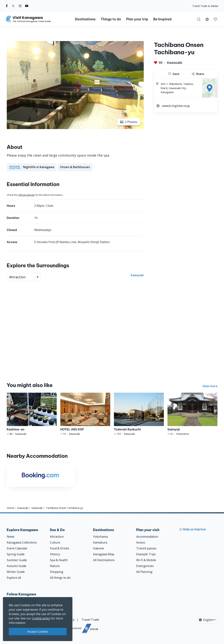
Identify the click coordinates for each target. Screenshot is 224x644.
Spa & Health (59, 560)
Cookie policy (41, 618)
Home (10, 508)
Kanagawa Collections (22, 542)
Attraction (57, 537)
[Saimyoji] (192, 414)
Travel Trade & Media (205, 6)
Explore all (14, 578)
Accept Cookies (38, 632)
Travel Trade (90, 620)
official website (27, 195)
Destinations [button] (85, 19)
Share (198, 74)
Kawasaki (175, 63)
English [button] (206, 620)
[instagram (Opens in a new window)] (20, 6)
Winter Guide (16, 572)
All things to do (60, 578)
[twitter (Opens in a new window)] (13, 6)
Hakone (98, 548)
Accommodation (147, 537)
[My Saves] (215, 19)
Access (141, 542)
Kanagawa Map (104, 554)
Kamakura (100, 542)
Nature (55, 566)
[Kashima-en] (32, 414)
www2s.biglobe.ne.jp (176, 106)
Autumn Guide (17, 566)
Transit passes (146, 548)
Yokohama (100, 537)
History (55, 554)
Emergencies (145, 566)
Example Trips (146, 554)
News (11, 537)
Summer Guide (17, 560)
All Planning (144, 572)
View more (210, 386)
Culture (55, 542)
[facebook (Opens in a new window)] (7, 6)
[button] (207, 19)
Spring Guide (16, 554)
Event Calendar (17, 548)
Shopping (57, 572)
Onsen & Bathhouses (75, 167)
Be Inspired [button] (162, 19)
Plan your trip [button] (137, 19)
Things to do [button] (111, 19)
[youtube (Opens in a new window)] (27, 6)
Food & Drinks (60, 548)
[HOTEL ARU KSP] (85, 414)
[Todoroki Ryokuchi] (139, 414)
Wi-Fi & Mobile (146, 560)
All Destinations (104, 560)
